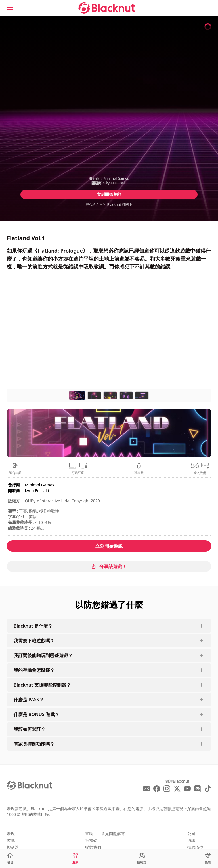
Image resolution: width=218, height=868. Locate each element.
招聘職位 (195, 847)
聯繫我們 (93, 847)
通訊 (191, 840)
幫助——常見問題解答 (105, 834)
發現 (11, 834)
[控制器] (142, 859)
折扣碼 (91, 840)
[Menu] (10, 8)
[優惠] (208, 859)
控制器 (13, 847)
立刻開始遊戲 (109, 194)
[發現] (10, 859)
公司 (191, 834)
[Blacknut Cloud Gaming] (107, 8)
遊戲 (11, 840)
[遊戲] (75, 859)
